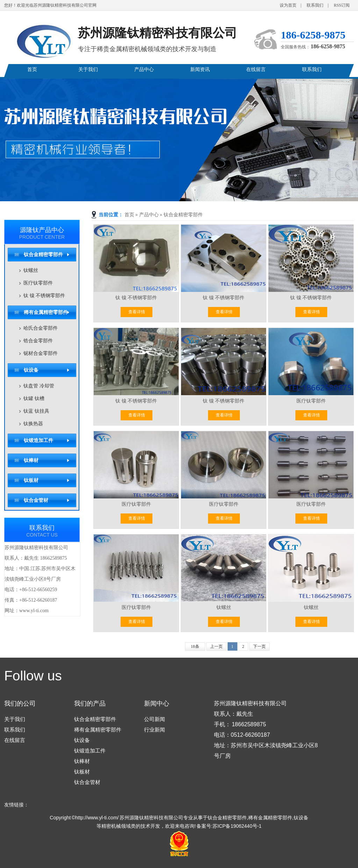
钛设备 (31, 370)
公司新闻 (155, 719)
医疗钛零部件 (38, 283)
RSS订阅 (342, 5)
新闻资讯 (200, 69)
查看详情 (137, 312)
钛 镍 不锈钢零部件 (44, 296)
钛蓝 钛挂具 (36, 411)
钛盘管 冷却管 (39, 386)
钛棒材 (31, 460)
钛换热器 (33, 424)
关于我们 (88, 69)
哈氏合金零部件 (41, 328)
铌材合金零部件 (41, 353)
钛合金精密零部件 (183, 215)
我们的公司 (20, 703)
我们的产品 (90, 703)
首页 (32, 69)
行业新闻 (155, 730)
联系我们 (315, 5)
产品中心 (144, 69)
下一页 (259, 646)
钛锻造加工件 (38, 440)
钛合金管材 (36, 500)
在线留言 (256, 69)
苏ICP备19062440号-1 (237, 826)
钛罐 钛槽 (34, 398)
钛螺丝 (31, 270)
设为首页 (288, 5)
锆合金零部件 (38, 341)
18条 (195, 646)
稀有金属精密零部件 (46, 312)
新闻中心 (157, 703)
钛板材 (31, 480)
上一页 (216, 646)
